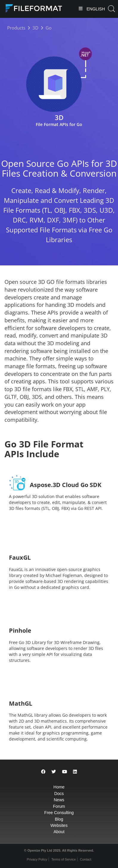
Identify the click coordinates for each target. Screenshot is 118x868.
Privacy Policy (37, 859)
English (95, 9)
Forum (59, 806)
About (59, 832)
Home (59, 787)
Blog (59, 819)
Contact (86, 859)
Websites (59, 825)
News (59, 800)
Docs (59, 794)
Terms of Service (63, 859)
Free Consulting (59, 813)
